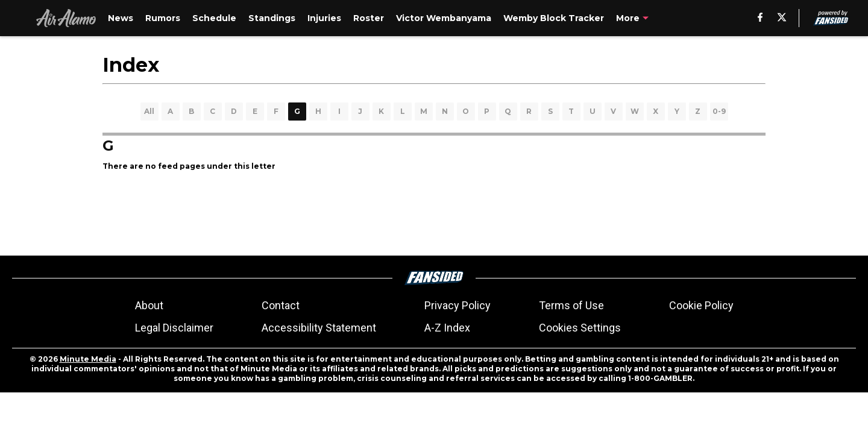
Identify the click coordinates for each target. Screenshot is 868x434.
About (149, 305)
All (149, 111)
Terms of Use (571, 305)
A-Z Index (447, 328)
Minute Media (88, 359)
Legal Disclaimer (174, 328)
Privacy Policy (458, 305)
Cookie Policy (701, 305)
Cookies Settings (580, 328)
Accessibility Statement (319, 328)
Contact (281, 305)
